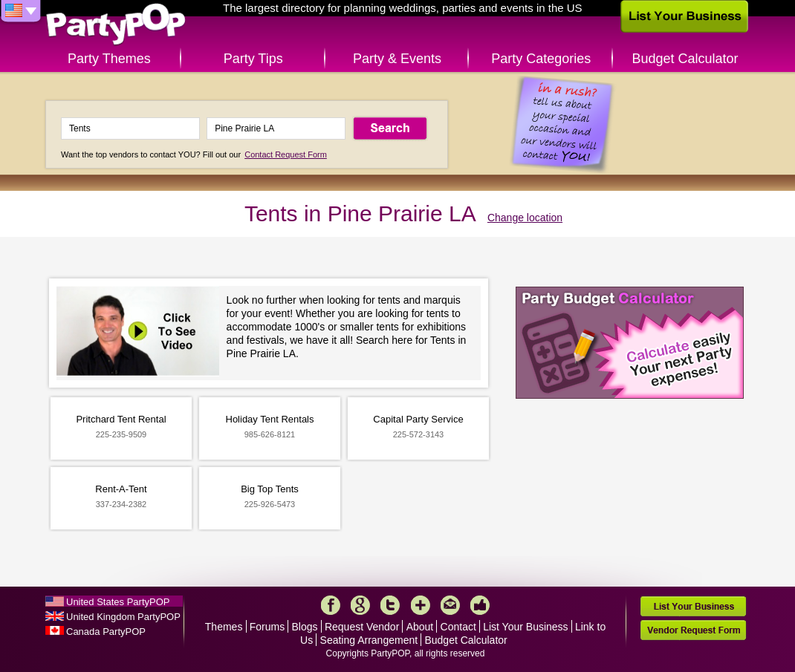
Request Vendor (362, 627)
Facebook (331, 605)
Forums (267, 627)
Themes (224, 627)
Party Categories (541, 59)
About (420, 627)
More (421, 605)
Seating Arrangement (369, 640)
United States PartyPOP (118, 602)
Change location (525, 218)
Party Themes (109, 59)
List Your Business (525, 627)
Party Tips (253, 59)
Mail (450, 605)
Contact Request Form (286, 154)
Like (480, 605)
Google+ (360, 605)
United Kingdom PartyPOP (123, 617)
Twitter (390, 605)
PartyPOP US (116, 25)
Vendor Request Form (693, 630)
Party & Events (397, 59)
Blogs (305, 627)
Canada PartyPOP (106, 632)
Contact (458, 627)
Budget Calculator (685, 59)
